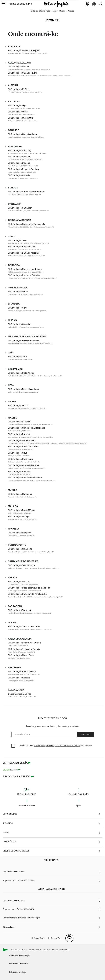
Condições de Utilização (20, 955)
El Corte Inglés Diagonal (19, 163)
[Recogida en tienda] (18, 776)
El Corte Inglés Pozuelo (19, 434)
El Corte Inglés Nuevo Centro (22, 655)
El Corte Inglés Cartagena (20, 494)
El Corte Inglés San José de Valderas (25, 478)
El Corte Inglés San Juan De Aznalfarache (27, 594)
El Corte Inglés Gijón (18, 105)
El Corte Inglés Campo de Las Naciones (27, 428)
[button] (4, 4)
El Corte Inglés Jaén (17, 357)
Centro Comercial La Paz (20, 694)
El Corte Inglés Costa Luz (20, 324)
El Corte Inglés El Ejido (19, 89)
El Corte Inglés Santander (20, 208)
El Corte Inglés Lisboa (18, 405)
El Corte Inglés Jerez (18, 240)
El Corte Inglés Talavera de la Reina (25, 627)
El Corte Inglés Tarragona (20, 610)
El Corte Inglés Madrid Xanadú (22, 440)
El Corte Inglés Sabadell (19, 157)
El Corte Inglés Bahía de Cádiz (22, 247)
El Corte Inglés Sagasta (19, 678)
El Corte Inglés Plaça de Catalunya (24, 169)
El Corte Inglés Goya (18, 453)
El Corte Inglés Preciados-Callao (23, 446)
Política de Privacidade (19, 964)
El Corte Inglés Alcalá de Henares (24, 465)
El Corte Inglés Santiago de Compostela (27, 224)
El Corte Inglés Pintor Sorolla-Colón (24, 643)
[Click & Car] (12, 770)
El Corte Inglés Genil (18, 308)
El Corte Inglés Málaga (19, 516)
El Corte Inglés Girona (18, 292)
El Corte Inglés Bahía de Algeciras (24, 253)
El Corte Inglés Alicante (19, 67)
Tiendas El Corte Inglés (20, 4)
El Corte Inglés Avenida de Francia (24, 649)
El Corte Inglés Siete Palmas (21, 373)
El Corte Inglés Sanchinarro (21, 459)
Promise (52, 20)
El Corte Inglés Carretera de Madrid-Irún (27, 192)
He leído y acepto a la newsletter (56, 746)
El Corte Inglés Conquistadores (22, 134)
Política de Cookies (17, 972)
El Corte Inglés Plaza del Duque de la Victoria (29, 588)
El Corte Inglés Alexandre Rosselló (24, 340)
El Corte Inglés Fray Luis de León (23, 389)
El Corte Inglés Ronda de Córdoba (24, 275)
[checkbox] (13, 746)
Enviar (85, 734)
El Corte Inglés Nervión (19, 581)
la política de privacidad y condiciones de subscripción (57, 746)
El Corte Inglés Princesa (19, 471)
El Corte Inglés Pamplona (20, 533)
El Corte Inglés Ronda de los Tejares (25, 269)
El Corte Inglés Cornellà (19, 175)
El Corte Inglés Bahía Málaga (22, 510)
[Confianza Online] (69, 938)
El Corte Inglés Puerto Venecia (22, 671)
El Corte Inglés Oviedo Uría (21, 118)
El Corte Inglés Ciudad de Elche (23, 73)
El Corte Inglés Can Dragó (20, 150)
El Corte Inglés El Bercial (20, 422)
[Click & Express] (17, 763)
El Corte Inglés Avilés (18, 112)
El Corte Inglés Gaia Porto (20, 549)
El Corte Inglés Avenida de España (24, 50)
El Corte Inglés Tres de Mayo (21, 565)
